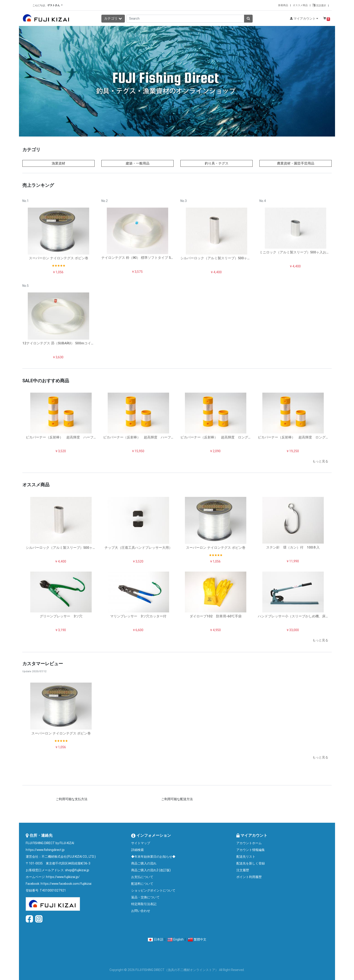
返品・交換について (145, 897)
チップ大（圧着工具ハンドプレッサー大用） (138, 548)
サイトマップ (141, 843)
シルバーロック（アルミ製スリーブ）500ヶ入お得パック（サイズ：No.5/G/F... (241, 258)
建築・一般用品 (138, 163)
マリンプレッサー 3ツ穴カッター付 (138, 616)
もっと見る (320, 461)
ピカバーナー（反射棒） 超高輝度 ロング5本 (217, 437)
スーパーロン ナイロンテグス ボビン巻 (59, 258)
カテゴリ (113, 18)
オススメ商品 (300, 5)
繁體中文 (200, 939)
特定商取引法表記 (144, 904)
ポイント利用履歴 (249, 877)
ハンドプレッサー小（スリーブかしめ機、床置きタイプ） (302, 616)
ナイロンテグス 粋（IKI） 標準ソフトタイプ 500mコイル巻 (146, 258)
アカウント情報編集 (251, 850)
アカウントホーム (249, 843)
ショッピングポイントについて (153, 890)
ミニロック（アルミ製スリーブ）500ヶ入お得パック (300, 252)
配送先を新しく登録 (251, 863)
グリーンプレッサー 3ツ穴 (61, 616)
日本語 (158, 939)
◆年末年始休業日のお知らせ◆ (153, 857)
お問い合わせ (141, 911)
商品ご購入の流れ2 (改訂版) (151, 870)
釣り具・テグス (217, 163)
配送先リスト (246, 857)
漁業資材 (58, 163)
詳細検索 (137, 850)
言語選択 (319, 5)
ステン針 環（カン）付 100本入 (293, 547)
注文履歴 (243, 870)
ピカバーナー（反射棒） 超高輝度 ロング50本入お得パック (305, 437)
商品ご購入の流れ (144, 863)
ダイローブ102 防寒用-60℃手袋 (216, 616)
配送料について (142, 884)
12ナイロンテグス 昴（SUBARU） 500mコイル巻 (60, 343)
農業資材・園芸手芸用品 (296, 163)
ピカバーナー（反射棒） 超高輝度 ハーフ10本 (63, 437)
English (178, 939)
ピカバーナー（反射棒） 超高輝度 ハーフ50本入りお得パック (153, 437)
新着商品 (283, 5)
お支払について (142, 877)
